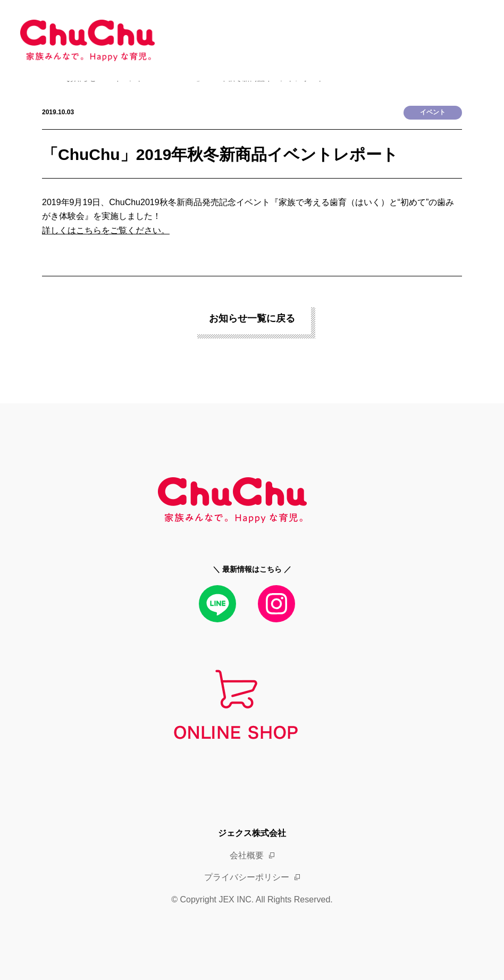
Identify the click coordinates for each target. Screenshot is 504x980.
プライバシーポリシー (247, 877)
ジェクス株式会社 (252, 833)
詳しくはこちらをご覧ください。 (106, 230)
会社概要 (247, 855)
